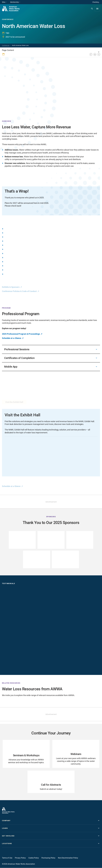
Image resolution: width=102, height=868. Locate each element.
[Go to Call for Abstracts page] (51, 782)
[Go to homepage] (8, 810)
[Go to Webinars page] (76, 754)
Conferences (6, 45)
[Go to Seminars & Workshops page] (26, 754)
